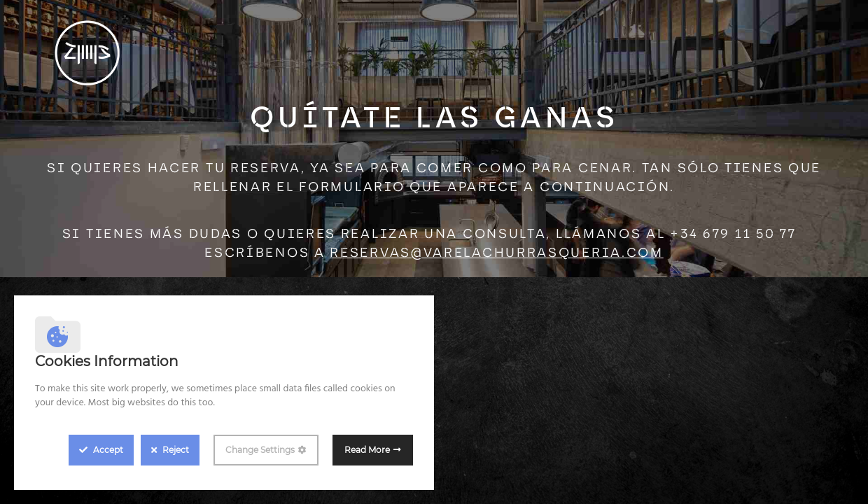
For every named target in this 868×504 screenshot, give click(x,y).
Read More (367, 450)
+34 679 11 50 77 (733, 235)
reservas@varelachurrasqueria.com (496, 254)
